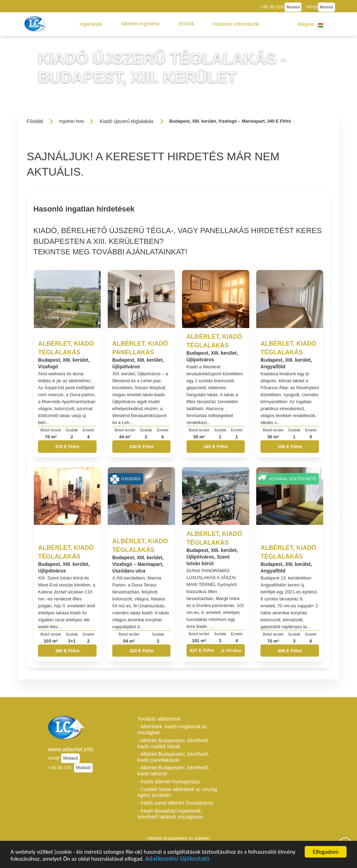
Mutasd (293, 7)
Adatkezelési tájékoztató (177, 860)
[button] (91, 24)
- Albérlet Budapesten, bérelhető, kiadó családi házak (173, 743)
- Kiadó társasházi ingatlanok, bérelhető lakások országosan (170, 814)
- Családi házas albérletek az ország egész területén (177, 792)
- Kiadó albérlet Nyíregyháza (169, 782)
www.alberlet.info (71, 749)
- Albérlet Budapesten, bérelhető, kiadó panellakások (173, 757)
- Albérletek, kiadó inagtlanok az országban (172, 729)
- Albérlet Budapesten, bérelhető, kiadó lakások (173, 771)
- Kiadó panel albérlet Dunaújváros (175, 803)
